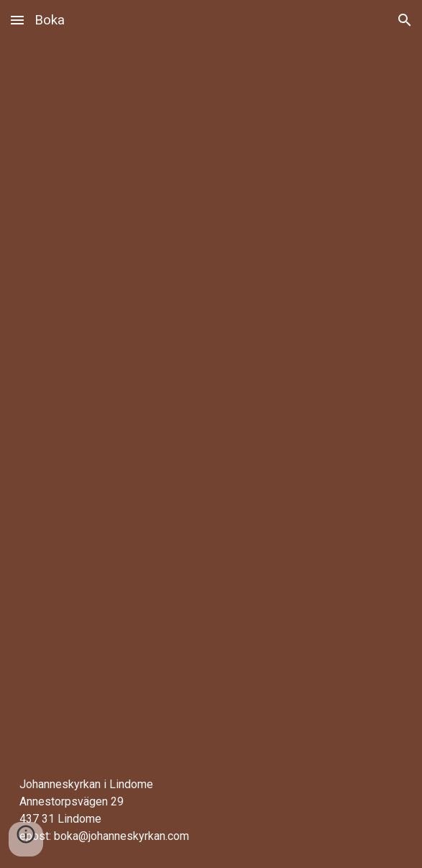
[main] (211, 810)
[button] (17, 20)
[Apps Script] (211, 397)
